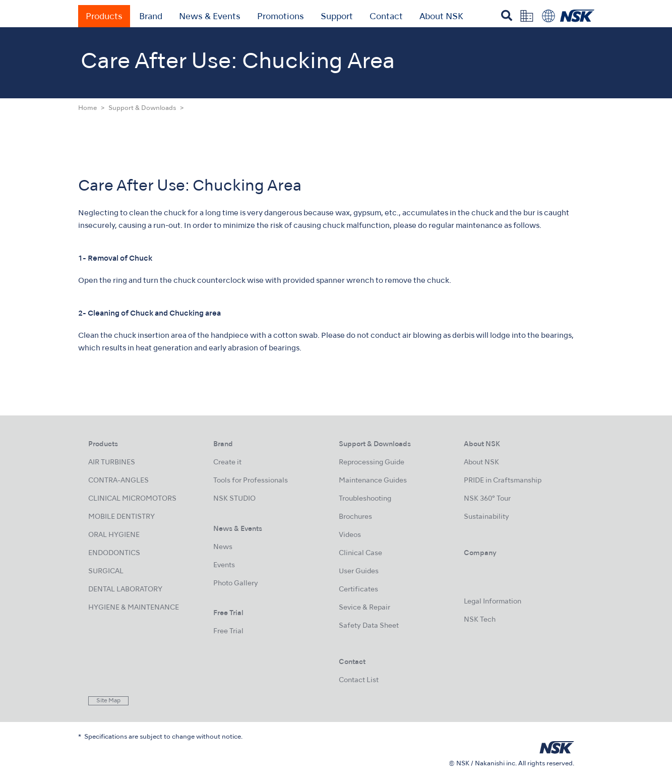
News (223, 547)
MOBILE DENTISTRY (121, 517)
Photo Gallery (236, 584)
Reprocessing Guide (372, 463)
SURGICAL (106, 571)
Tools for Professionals (251, 481)
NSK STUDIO (234, 499)
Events (224, 565)
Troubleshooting (365, 499)
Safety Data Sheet (369, 626)
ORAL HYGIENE (114, 535)
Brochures (355, 517)
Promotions (281, 17)
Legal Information (493, 602)
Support (337, 17)
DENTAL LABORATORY (125, 590)
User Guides (359, 571)
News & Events (210, 17)
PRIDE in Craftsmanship (503, 481)
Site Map (108, 701)
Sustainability (486, 517)
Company (480, 553)
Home (87, 108)
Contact (386, 17)
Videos (350, 535)
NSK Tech (480, 620)
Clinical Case (360, 553)
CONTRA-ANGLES (118, 481)
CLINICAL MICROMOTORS (132, 499)
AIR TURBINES (112, 463)
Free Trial (228, 631)
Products (104, 17)
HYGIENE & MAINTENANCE (134, 608)
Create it (227, 463)
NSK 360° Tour (487, 499)
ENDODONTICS (114, 553)
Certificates (358, 590)
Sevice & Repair (364, 608)
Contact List (359, 680)
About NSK (441, 17)
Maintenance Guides (373, 481)
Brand (151, 17)
